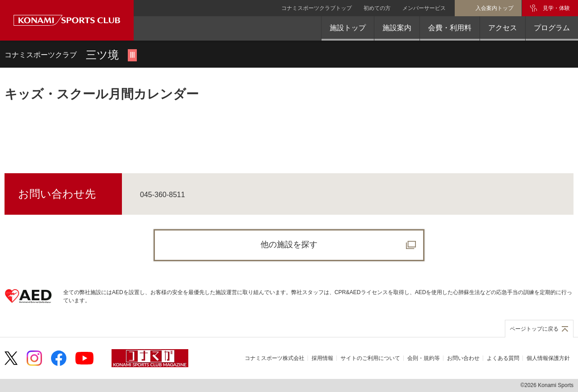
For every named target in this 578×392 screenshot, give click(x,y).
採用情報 (322, 358)
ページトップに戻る (534, 329)
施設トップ (348, 28)
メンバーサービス (424, 8)
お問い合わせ (463, 358)
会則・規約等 (424, 358)
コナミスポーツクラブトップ (317, 8)
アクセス (503, 28)
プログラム (552, 28)
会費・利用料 (450, 28)
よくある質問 (503, 358)
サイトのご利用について (370, 358)
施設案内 (397, 28)
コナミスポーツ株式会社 (275, 358)
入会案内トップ (494, 8)
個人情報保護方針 (548, 358)
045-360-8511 (163, 195)
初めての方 (377, 8)
